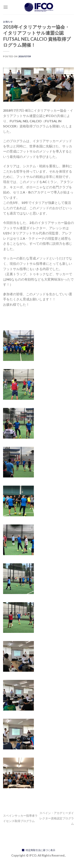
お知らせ (8, 22)
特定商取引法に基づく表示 (40, 850)
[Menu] (6, 7)
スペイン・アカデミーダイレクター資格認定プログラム (57, 818)
